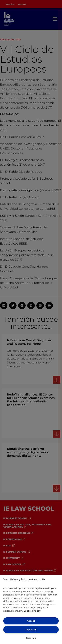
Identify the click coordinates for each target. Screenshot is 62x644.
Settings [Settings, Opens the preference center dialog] (31, 638)
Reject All (31, 630)
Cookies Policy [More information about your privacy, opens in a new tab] (32, 611)
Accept (31, 621)
